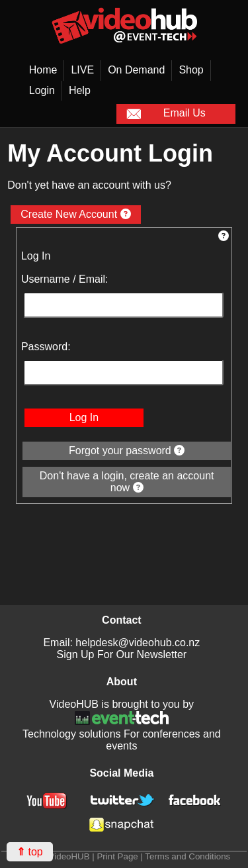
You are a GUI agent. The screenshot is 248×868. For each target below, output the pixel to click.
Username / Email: (65, 279)
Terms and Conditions (187, 856)
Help (80, 90)
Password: (46, 347)
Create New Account (75, 214)
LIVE (82, 70)
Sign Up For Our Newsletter (122, 654)
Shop (191, 70)
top (30, 852)
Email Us (166, 114)
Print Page (117, 856)
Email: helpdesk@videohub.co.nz (121, 643)
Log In (84, 417)
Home (43, 70)
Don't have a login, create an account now (127, 482)
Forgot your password (127, 451)
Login (42, 90)
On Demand (136, 70)
